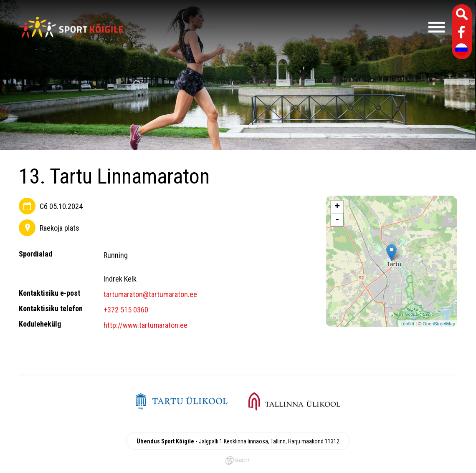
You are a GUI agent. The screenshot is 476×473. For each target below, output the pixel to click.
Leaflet (407, 324)
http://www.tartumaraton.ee (146, 325)
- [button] (337, 220)
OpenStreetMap (439, 324)
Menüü (288, 27)
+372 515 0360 (126, 310)
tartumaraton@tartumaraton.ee (150, 294)
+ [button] (337, 207)
